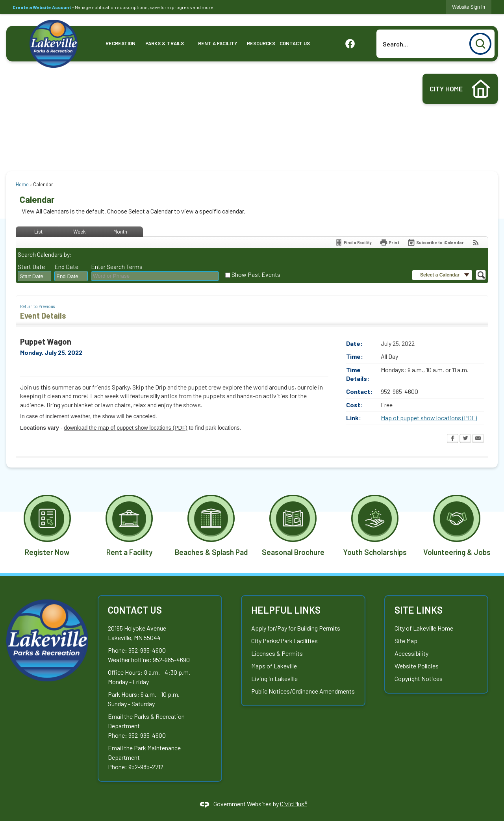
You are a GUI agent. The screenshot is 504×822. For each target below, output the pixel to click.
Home (22, 184)
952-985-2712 (146, 767)
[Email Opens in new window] (478, 439)
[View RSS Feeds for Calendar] (476, 242)
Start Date (31, 266)
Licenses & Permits (277, 653)
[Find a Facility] (353, 242)
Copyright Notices (419, 678)
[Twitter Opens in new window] (465, 439)
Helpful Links (286, 610)
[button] (480, 44)
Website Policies (417, 666)
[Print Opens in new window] (389, 242)
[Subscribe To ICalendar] (435, 242)
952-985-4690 (171, 660)
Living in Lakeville (274, 678)
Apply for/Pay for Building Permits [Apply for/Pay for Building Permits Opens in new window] (296, 628)
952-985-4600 (147, 650)
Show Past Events (256, 274)
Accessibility (411, 653)
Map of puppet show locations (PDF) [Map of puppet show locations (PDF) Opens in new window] (429, 418)
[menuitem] (121, 44)
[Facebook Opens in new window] (453, 439)
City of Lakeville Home (424, 628)
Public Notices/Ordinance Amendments (303, 691)
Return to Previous (37, 306)
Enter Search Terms (117, 266)
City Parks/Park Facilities (284, 641)
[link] (469, 7)
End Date (66, 266)
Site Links (419, 610)
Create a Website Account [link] (42, 7)
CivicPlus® (294, 804)
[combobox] (34, 276)
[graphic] (350, 43)
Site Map (406, 641)
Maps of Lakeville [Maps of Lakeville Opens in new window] (274, 666)
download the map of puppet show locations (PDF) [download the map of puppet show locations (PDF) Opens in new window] (126, 428)
